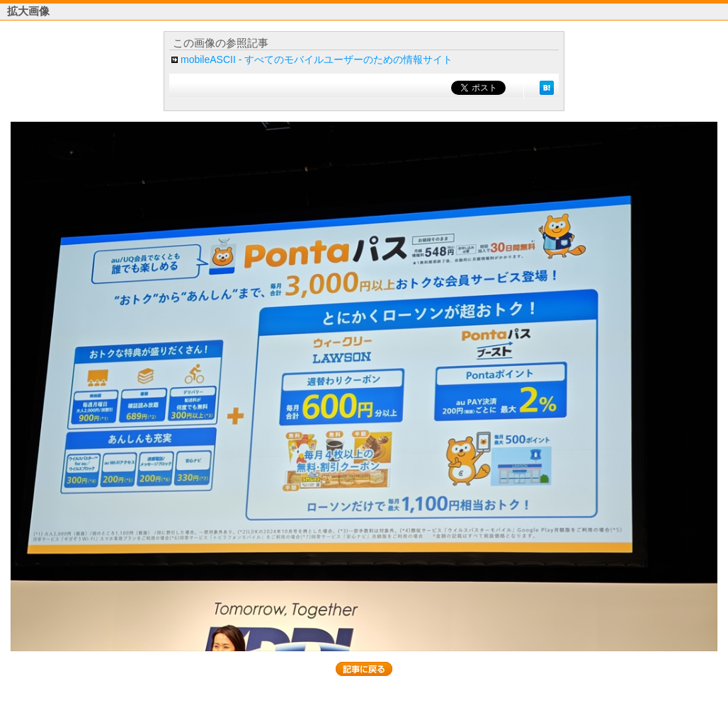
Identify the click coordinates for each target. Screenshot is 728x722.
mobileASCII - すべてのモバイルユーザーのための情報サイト (317, 59)
